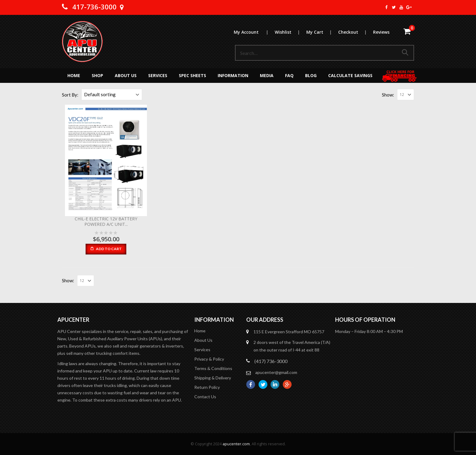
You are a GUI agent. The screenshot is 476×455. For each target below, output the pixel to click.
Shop (97, 75)
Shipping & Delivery (213, 378)
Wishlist (290, 32)
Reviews (381, 32)
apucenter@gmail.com (276, 372)
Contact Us (205, 397)
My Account (254, 32)
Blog (311, 75)
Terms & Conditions (213, 368)
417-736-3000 (94, 7)
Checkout (355, 32)
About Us (126, 75)
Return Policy (207, 387)
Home (74, 75)
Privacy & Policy (209, 359)
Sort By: (70, 95)
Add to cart (109, 249)
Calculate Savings (350, 75)
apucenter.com (236, 444)
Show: (388, 95)
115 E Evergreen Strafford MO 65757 (289, 332)
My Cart (322, 32)
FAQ (289, 75)
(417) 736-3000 (271, 361)
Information (233, 75)
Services (158, 75)
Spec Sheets (192, 75)
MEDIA (267, 75)
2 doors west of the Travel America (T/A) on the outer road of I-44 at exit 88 (292, 346)
